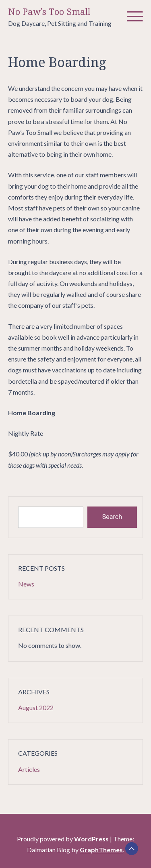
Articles (29, 769)
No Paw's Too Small (49, 12)
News (26, 584)
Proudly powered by (63, 839)
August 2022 (36, 707)
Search (112, 517)
